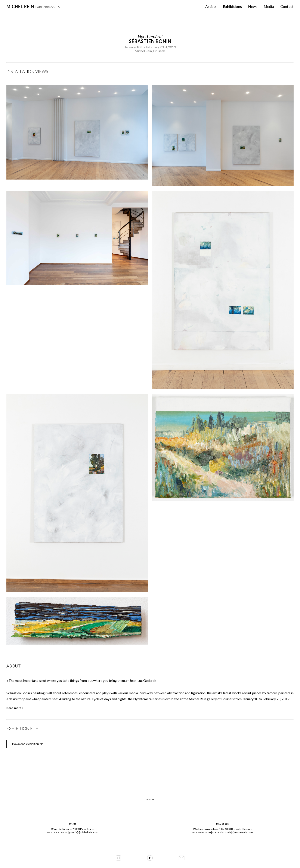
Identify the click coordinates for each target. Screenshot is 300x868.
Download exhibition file (28, 744)
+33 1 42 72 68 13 (57, 832)
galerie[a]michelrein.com (84, 832)
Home (150, 799)
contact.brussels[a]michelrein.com (233, 832)
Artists (211, 11)
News (253, 11)
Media (269, 11)
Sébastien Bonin (150, 41)
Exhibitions (232, 11)
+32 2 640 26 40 (202, 832)
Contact (287, 11)
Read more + (15, 708)
